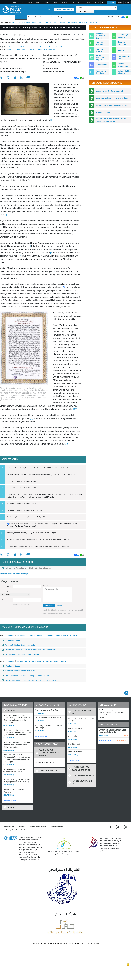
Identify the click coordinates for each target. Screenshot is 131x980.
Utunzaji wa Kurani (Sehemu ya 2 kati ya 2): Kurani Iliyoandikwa (29, 650)
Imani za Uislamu (99, 43)
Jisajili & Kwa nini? (64, 10)
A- (75, 34)
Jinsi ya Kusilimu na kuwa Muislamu (112, 98)
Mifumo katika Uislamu (124, 72)
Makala (19, 17)
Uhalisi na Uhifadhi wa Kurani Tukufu (44, 23)
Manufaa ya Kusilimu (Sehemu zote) (112, 105)
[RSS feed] (125, 827)
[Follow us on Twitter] (118, 827)
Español (29, 3)
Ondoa (126, 735)
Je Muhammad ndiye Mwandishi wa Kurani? (21, 655)
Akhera (121, 50)
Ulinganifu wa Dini (124, 58)
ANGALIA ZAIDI (10, 800)
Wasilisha (49, 606)
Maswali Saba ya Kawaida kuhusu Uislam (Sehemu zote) (111, 120)
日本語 (80, 3)
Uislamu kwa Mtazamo (37, 17)
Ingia (51, 10)
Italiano (88, 3)
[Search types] (85, 11)
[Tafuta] (115, 8)
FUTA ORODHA (122, 741)
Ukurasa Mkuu (7, 17)
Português (65, 3)
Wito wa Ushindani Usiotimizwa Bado (18, 645)
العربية (22, 3)
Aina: (3, 47)
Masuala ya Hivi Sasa (101, 72)
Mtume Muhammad (123, 65)
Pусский (56, 3)
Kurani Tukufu (21, 50)
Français (38, 3)
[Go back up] (126, 693)
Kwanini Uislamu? (104, 113)
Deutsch (47, 3)
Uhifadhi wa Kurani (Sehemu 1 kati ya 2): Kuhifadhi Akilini (26, 568)
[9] (64, 287)
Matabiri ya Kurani (11, 640)
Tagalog (96, 3)
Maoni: (46, 586)
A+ (82, 34)
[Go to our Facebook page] (110, 827)
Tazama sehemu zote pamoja (14, 574)
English (14, 3)
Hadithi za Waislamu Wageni (100, 57)
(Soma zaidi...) (9, 725)
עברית (127, 3)
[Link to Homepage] (12, 9)
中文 (73, 3)
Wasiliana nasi (114, 17)
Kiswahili (111, 3)
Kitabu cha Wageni (57, 17)
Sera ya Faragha (12, 830)
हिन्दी (104, 3)
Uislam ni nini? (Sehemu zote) (109, 91)
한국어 (120, 3)
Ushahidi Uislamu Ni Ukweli (21, 23)
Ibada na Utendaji (99, 50)
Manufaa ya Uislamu (123, 36)
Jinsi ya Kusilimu (122, 43)
